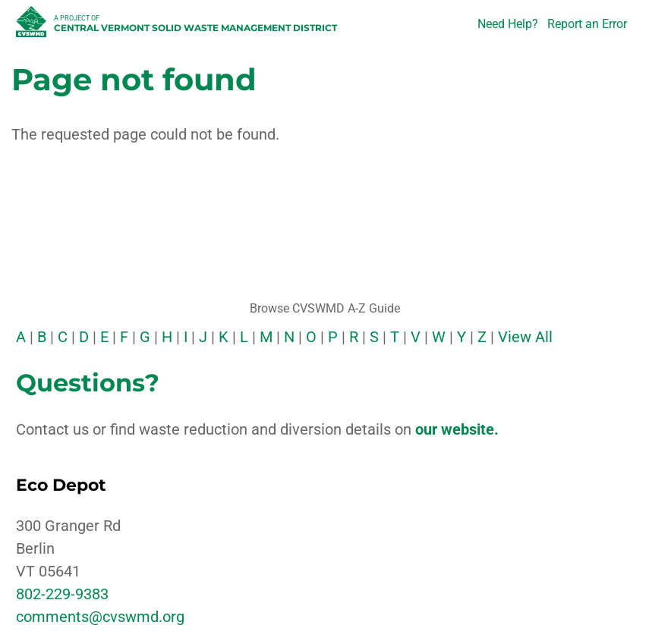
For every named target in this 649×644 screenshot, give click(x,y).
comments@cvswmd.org (100, 617)
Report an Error (587, 24)
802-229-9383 (62, 594)
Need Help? (508, 24)
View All (525, 337)
